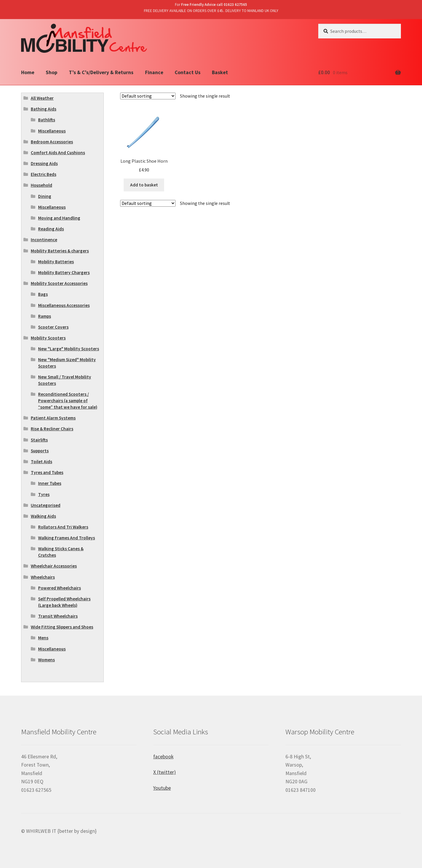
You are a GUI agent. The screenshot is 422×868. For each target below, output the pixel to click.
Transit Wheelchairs (58, 616)
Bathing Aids (44, 109)
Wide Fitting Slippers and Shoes (62, 627)
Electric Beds (44, 174)
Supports (40, 451)
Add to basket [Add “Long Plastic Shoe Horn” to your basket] (144, 185)
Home (28, 72)
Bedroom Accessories (52, 142)
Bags (43, 294)
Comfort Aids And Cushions (58, 153)
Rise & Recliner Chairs (52, 429)
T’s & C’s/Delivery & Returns (101, 72)
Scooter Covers (53, 327)
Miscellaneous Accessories (64, 305)
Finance (154, 72)
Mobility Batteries (56, 262)
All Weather (42, 98)
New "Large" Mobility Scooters (69, 349)
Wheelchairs (43, 577)
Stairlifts (39, 440)
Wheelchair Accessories (54, 566)
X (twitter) (165, 772)
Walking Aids (43, 516)
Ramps (45, 316)
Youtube (162, 788)
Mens (43, 638)
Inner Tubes (50, 483)
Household (41, 185)
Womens (46, 660)
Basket (220, 72)
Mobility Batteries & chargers (60, 251)
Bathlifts (47, 120)
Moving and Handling (59, 218)
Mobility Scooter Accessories (59, 283)
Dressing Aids (44, 163)
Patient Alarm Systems (53, 418)
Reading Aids (51, 229)
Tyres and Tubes (47, 472)
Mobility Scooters (48, 338)
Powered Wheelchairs (59, 588)
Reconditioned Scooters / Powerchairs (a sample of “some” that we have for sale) (68, 401)
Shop (52, 72)
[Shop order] (148, 96)
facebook (163, 757)
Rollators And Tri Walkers (63, 527)
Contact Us (188, 72)
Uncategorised (46, 505)
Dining (45, 196)
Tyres (44, 494)
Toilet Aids (41, 462)
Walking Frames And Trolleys (67, 538)
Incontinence (44, 240)
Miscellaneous (52, 131)
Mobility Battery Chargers (64, 272)
